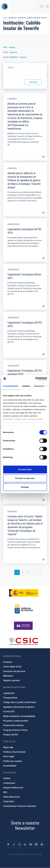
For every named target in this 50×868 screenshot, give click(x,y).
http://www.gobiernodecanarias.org (24, 609)
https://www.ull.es (24, 626)
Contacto (8, 662)
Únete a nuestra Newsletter (25, 826)
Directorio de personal (14, 671)
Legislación (9, 693)
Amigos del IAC (11, 735)
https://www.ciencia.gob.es (24, 593)
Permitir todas (25, 469)
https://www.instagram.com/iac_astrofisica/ (19, 844)
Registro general (11, 680)
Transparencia (10, 698)
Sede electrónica (11, 797)
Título (11, 68)
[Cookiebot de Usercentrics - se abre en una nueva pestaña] (36, 379)
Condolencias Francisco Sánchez (20, 806)
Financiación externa (13, 725)
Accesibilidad (10, 766)
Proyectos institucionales (16, 721)
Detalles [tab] (26, 386)
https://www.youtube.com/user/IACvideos (31, 844)
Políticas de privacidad (14, 752)
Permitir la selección (25, 478)
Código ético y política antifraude (20, 702)
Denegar (25, 487)
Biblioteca (8, 676)
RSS (5, 792)
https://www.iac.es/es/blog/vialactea (42, 844)
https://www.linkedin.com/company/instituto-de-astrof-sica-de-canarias (25, 844)
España (12, 47)
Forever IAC (9, 712)
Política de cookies (13, 761)
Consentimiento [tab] (11, 386)
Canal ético (9, 801)
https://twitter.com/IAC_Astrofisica (8, 844)
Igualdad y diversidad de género (19, 707)
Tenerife (23, 57)
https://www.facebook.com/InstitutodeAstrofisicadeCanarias (14, 844)
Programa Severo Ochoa (15, 730)
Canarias (13, 52)
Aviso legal (9, 756)
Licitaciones (9, 783)
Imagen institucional (13, 788)
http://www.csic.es (24, 641)
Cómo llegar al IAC (12, 667)
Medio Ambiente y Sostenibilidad (19, 716)
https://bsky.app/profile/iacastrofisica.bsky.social (36, 844)
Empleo (7, 778)
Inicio (5, 18)
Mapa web (8, 747)
